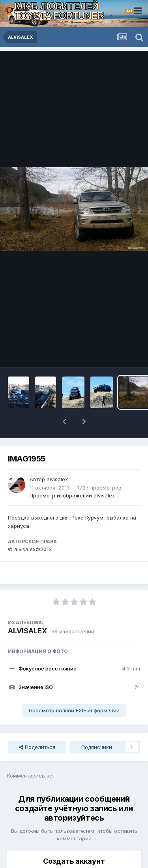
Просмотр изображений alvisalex (72, 475)
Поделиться (37, 727)
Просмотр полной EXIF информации (74, 690)
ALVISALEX (27, 610)
